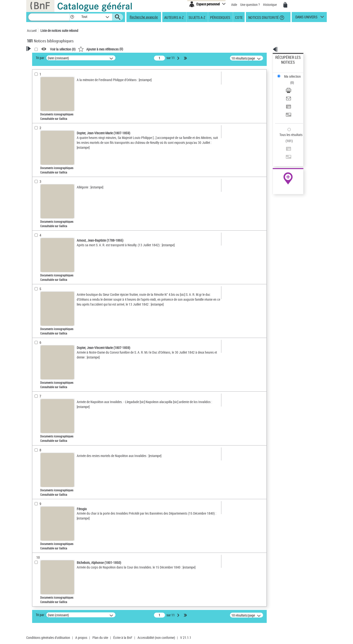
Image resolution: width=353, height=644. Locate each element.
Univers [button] (38, 236)
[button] (72, 17)
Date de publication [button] (47, 159)
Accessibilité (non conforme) (156, 638)
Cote (239, 17)
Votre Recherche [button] (47, 57)
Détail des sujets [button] (44, 184)
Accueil (32, 31)
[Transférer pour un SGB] (295, 91)
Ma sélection (285, 65)
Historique (270, 5)
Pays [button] (36, 252)
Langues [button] (38, 151)
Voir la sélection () (126, 49)
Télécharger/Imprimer (291, 74)
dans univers (306, 18)
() (164, 49)
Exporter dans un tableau (293, 85)
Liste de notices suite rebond (59, 31)
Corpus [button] (37, 244)
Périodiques (220, 17)
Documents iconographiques (55, 120)
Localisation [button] (41, 135)
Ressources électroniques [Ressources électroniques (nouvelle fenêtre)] (285, 155)
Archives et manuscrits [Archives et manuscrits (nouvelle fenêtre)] (284, 150)
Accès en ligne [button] (43, 104)
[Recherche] (49, 17)
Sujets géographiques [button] (49, 175)
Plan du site (100, 638)
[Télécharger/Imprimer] (295, 74)
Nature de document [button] (47, 112)
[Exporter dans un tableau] (295, 86)
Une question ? (250, 5)
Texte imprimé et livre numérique (55, 127)
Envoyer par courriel (290, 80)
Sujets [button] (37, 167)
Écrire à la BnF (123, 638)
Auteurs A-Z (174, 17)
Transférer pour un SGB (292, 91)
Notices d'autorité (263, 17)
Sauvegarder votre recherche (58, 86)
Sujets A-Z (197, 17)
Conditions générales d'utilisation (48, 638)
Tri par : (104, 58)
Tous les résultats (288, 105)
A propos (81, 638)
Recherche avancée (144, 17)
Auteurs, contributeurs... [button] (50, 143)
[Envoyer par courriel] (295, 80)
